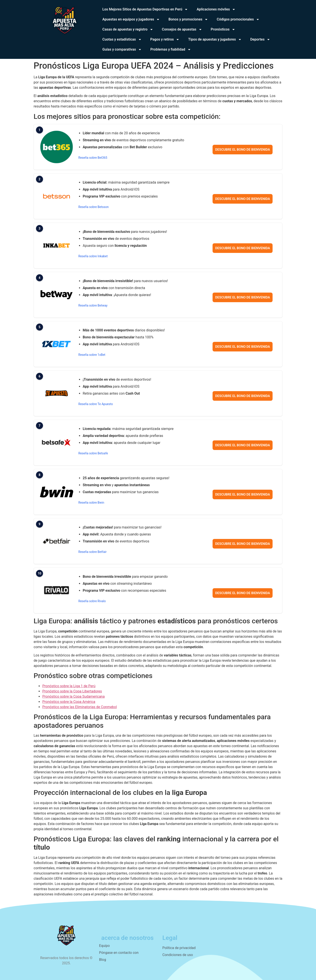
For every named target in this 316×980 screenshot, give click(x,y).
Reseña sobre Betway (93, 305)
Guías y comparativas (122, 49)
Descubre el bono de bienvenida (243, 150)
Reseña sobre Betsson (94, 207)
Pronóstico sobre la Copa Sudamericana (74, 696)
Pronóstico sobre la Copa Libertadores (72, 691)
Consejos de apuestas (182, 29)
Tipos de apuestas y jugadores (215, 39)
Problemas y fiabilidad (171, 49)
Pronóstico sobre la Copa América (69, 702)
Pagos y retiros (165, 39)
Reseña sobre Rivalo (92, 601)
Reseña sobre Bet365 (93, 158)
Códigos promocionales (238, 19)
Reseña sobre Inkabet (93, 256)
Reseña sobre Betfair (92, 552)
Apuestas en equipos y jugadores (131, 19)
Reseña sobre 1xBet (92, 355)
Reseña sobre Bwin (91, 503)
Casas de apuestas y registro (128, 29)
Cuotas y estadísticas (122, 39)
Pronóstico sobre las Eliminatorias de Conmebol (80, 707)
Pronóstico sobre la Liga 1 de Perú (69, 686)
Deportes (260, 39)
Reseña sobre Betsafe (93, 453)
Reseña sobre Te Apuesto (96, 404)
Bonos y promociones (188, 19)
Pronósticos (223, 29)
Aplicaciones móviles (216, 9)
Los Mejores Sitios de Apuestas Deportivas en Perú (145, 9)
